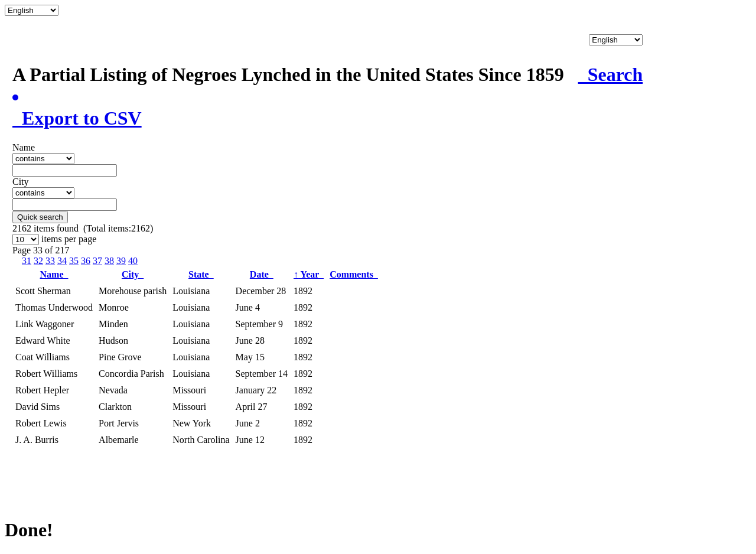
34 (62, 261)
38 (109, 261)
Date (262, 274)
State (201, 274)
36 (86, 261)
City (133, 274)
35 (74, 261)
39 (121, 261)
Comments (354, 274)
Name (54, 274)
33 (50, 261)
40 (133, 261)
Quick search (40, 217)
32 (38, 261)
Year (309, 274)
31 (27, 261)
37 (97, 261)
